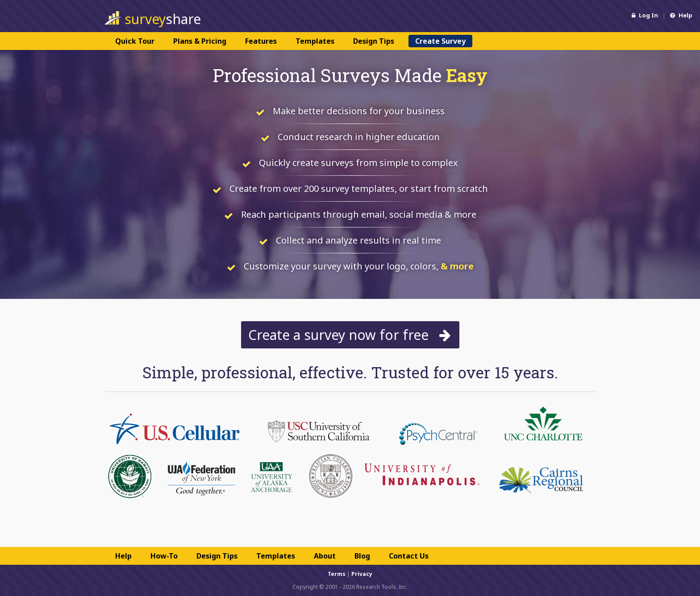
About (325, 556)
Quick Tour (135, 41)
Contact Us (409, 556)
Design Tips (374, 41)
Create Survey (440, 41)
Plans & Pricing (200, 41)
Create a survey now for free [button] (350, 335)
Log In (645, 15)
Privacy (362, 574)
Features (261, 41)
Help (681, 15)
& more (457, 266)
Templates (315, 41)
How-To (164, 556)
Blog (362, 556)
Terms (337, 574)
